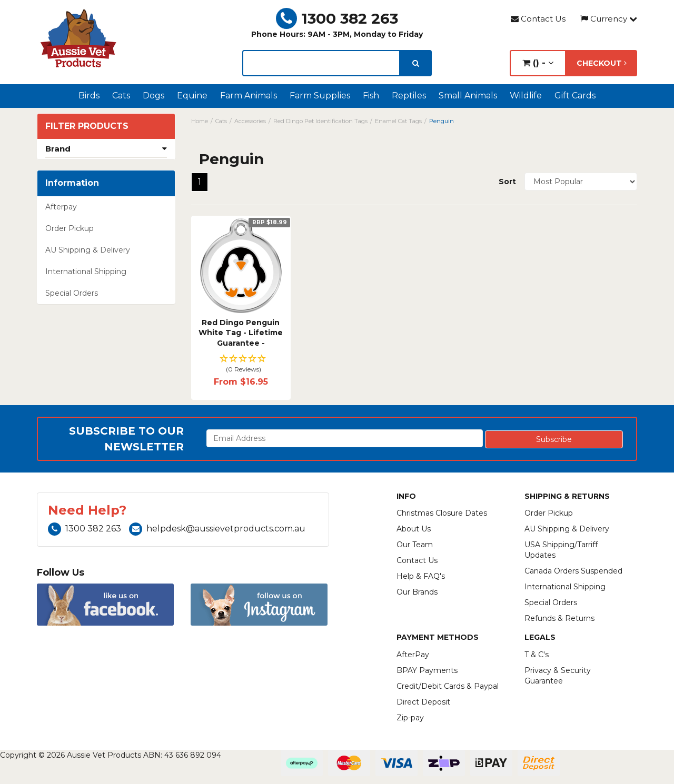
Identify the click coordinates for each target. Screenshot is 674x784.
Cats (121, 96)
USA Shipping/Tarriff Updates (561, 550)
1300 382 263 (337, 18)
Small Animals (468, 96)
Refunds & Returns (559, 618)
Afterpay (61, 207)
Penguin (442, 121)
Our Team (415, 545)
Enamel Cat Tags (398, 121)
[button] (241, 364)
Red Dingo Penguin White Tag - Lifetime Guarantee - (241, 333)
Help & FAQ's (421, 576)
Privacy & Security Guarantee (558, 676)
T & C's (537, 655)
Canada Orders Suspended (573, 571)
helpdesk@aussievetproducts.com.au (217, 529)
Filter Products (87, 126)
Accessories (250, 121)
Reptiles (409, 96)
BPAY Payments (427, 670)
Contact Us (538, 19)
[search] (416, 63)
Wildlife (526, 96)
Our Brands (417, 592)
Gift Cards (575, 96)
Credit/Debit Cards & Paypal (448, 686)
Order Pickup (70, 228)
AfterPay (413, 655)
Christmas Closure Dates (442, 513)
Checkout (602, 63)
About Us (414, 529)
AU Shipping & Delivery (88, 250)
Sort (507, 182)
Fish (371, 96)
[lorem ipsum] (321, 63)
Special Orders (72, 293)
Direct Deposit (423, 702)
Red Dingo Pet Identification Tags (320, 121)
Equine (192, 96)
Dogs (153, 96)
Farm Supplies (320, 96)
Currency (609, 19)
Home (200, 121)
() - (538, 63)
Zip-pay (410, 718)
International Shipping (86, 272)
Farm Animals (249, 96)
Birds (89, 96)
